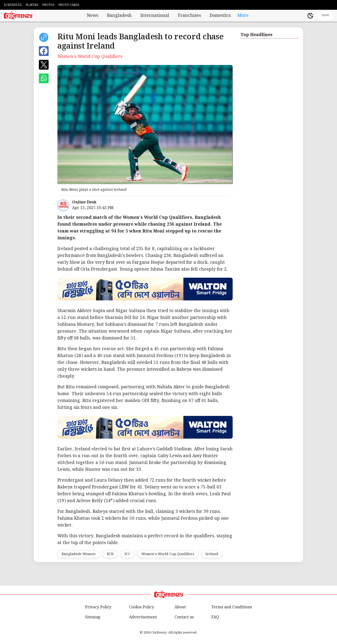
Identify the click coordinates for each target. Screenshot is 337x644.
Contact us (184, 617)
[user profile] (302, 16)
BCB (110, 554)
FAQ (215, 617)
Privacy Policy (98, 607)
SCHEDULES (13, 5)
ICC (127, 554)
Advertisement (143, 617)
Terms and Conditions (232, 607)
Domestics (220, 16)
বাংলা (325, 15)
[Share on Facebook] (44, 51)
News (93, 16)
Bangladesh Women (79, 554)
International (155, 16)
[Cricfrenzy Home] (18, 16)
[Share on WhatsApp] (44, 78)
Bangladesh (119, 16)
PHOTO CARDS (69, 5)
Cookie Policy (141, 607)
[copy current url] (44, 37)
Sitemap (93, 617)
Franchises (189, 16)
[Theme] (310, 16)
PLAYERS (32, 5)
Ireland (212, 554)
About (180, 607)
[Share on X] (44, 65)
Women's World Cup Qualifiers (168, 554)
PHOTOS (48, 5)
